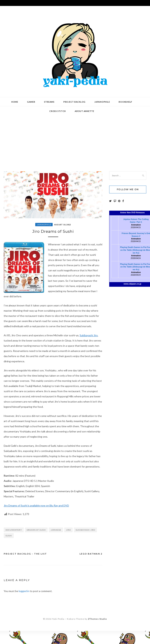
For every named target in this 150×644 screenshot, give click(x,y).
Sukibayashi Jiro (89, 335)
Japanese (56, 530)
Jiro (68, 530)
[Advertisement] (75, 136)
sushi (9, 536)
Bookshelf (125, 102)
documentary (14, 530)
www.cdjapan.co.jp (132, 284)
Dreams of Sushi (36, 530)
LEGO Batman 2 (91, 554)
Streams (49, 102)
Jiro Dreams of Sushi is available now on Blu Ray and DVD (36, 505)
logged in (24, 591)
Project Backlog (74, 102)
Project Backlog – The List (25, 554)
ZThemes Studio (97, 619)
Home (15, 102)
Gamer (31, 102)
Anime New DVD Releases (132, 213)
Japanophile (102, 102)
